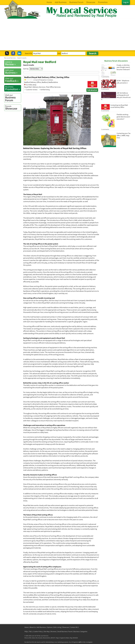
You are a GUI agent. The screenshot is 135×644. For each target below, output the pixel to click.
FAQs (26, 631)
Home (27, 627)
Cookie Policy (38, 631)
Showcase (13, 107)
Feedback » (13, 80)
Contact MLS (74, 627)
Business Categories (80, 631)
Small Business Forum (65, 631)
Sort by (26, 69)
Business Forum (13, 98)
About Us (33, 627)
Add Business (41, 627)
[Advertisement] (67, 34)
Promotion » (13, 88)
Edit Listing (57, 627)
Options (50, 627)
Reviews (53, 631)
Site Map (47, 631)
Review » (13, 63)
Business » (13, 71)
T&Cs (31, 631)
